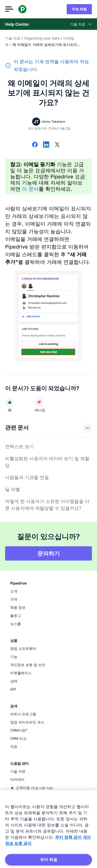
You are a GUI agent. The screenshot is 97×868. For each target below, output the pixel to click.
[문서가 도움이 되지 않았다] (39, 402)
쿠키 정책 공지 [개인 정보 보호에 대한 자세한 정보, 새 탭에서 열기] (68, 837)
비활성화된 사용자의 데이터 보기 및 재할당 (47, 462)
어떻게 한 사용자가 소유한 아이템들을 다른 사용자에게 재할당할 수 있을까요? (47, 505)
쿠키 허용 (49, 860)
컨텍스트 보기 (19, 446)
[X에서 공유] (57, 145)
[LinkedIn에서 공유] (46, 145)
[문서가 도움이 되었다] (10, 402)
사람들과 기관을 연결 (27, 477)
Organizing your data (42, 38)
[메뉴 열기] (9, 9)
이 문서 (30, 189)
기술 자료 (13, 38)
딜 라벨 (13, 489)
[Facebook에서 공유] (35, 145)
